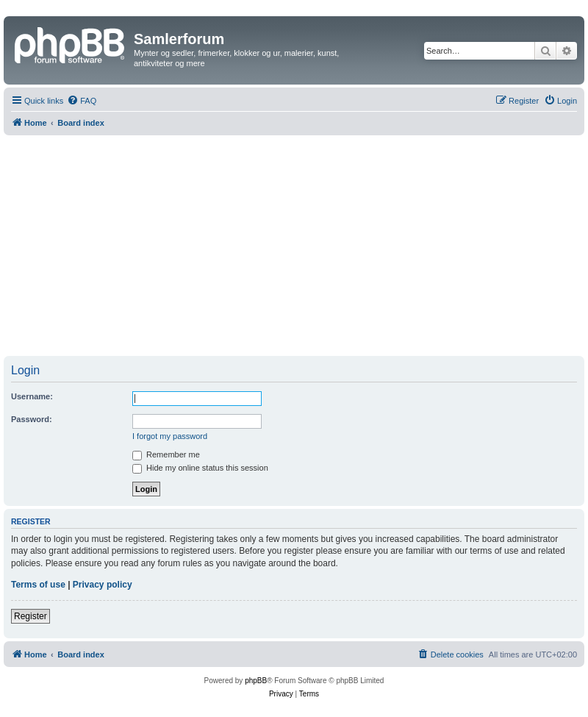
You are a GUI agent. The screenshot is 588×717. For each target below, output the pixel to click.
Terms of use (38, 585)
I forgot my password (170, 436)
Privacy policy (103, 585)
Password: (32, 419)
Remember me (166, 454)
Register (31, 616)
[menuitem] (82, 101)
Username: (32, 396)
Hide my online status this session (200, 468)
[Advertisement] (294, 246)
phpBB (256, 681)
